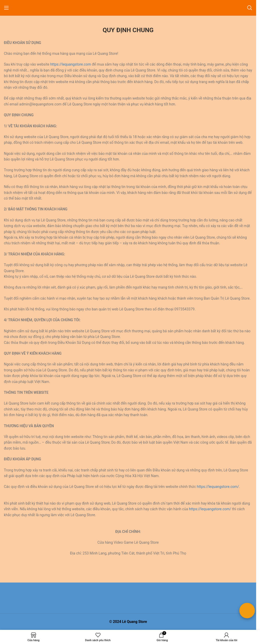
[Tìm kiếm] (250, 8)
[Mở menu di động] (6, 8)
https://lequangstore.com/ (218, 487)
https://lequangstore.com (71, 64)
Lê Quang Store (135, 622)
